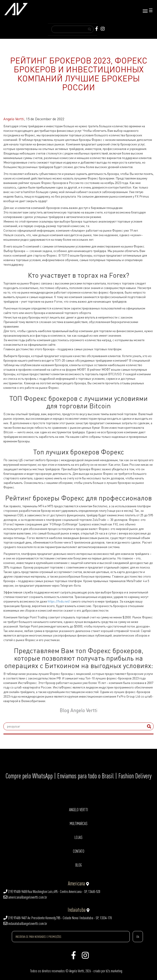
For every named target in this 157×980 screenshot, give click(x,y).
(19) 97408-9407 (15, 918)
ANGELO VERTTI (78, 810)
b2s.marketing (114, 971)
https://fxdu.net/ (59, 601)
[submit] (149, 726)
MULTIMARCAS (79, 824)
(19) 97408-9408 (15, 892)
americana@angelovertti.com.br (25, 897)
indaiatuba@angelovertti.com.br (25, 924)
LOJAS (78, 837)
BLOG (79, 865)
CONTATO (79, 851)
